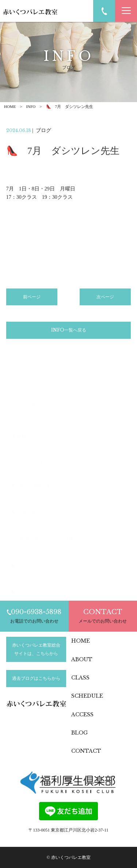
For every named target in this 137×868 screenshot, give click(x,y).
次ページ (105, 299)
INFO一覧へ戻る (69, 332)
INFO (31, 106)
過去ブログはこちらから (36, 678)
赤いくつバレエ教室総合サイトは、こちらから (36, 649)
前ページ (32, 299)
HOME (10, 106)
